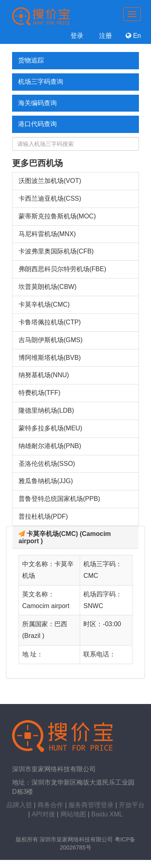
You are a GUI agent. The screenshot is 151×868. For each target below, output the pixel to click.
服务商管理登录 (91, 805)
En (133, 36)
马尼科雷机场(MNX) (47, 234)
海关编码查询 (37, 103)
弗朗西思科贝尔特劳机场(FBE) (62, 269)
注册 (104, 36)
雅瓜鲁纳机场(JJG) (46, 481)
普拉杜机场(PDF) (43, 516)
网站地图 (73, 814)
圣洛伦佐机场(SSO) (47, 464)
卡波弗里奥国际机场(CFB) (56, 251)
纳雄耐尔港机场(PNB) (50, 446)
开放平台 (132, 805)
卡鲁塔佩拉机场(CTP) (50, 322)
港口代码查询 (37, 124)
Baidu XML (107, 814)
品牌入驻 (19, 805)
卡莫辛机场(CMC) (44, 304)
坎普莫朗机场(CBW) (48, 287)
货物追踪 (31, 60)
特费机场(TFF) (39, 393)
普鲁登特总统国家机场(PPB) (59, 499)
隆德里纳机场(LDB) (46, 410)
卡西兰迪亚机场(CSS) (50, 198)
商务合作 (50, 805)
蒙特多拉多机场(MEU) (50, 428)
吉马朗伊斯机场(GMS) (51, 340)
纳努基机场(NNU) (44, 375)
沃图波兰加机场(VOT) (50, 181)
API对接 (43, 814)
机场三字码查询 (41, 82)
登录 (76, 36)
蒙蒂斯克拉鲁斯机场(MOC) (57, 216)
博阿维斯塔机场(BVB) (50, 358)
